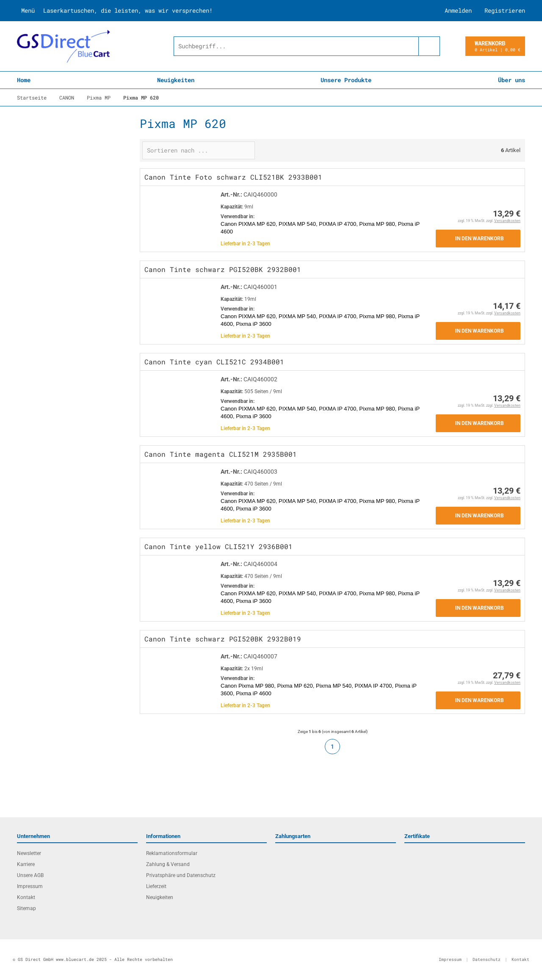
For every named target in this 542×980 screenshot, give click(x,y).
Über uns (512, 80)
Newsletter (29, 853)
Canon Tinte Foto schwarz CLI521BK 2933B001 (233, 177)
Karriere (26, 864)
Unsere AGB (30, 875)
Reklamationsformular (172, 853)
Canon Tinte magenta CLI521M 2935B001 (221, 454)
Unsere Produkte (346, 80)
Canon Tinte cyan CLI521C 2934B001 (214, 362)
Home (24, 80)
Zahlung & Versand (168, 864)
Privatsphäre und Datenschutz (181, 875)
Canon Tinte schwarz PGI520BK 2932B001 (223, 269)
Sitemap (26, 908)
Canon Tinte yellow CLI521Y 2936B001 (218, 546)
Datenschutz (487, 959)
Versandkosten (507, 221)
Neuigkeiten (176, 80)
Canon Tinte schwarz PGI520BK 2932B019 (223, 639)
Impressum (30, 886)
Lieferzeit (156, 886)
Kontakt (26, 897)
